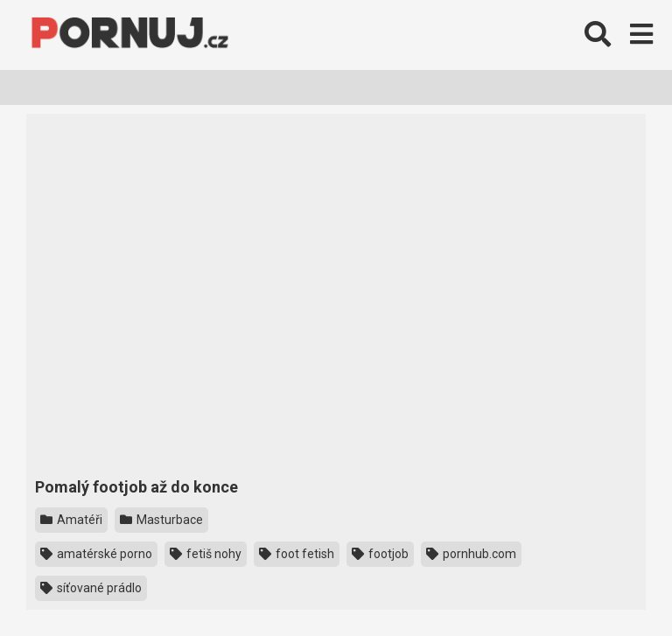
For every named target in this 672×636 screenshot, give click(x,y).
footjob (380, 554)
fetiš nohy (206, 554)
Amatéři (71, 520)
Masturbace (161, 520)
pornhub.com (471, 554)
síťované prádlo (91, 588)
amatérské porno (96, 554)
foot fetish (297, 554)
